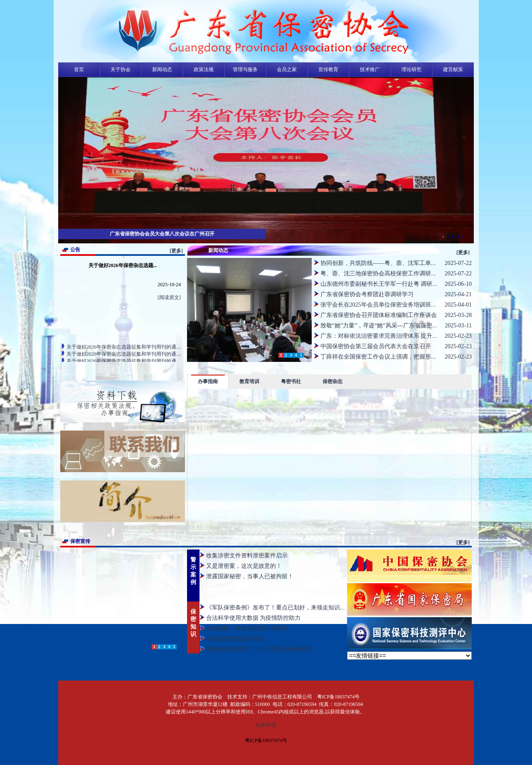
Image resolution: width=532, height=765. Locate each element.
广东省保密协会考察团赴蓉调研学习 (364, 294)
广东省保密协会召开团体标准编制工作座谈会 (375, 315)
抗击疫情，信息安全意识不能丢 (244, 628)
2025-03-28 (458, 315)
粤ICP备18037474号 (266, 740)
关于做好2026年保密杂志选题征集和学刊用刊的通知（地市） (131, 361)
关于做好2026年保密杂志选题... (123, 265)
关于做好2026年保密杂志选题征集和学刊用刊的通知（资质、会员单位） (143, 347)
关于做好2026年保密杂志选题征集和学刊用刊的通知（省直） (131, 354)
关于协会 (121, 69)
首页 (79, 69)
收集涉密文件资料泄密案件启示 (244, 556)
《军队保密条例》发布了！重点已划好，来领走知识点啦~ (277, 608)
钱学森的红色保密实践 (232, 639)
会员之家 (287, 69)
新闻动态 (162, 69)
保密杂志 (332, 381)
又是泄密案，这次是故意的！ (241, 566)
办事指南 (208, 381)
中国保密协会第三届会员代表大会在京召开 (372, 346)
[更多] (176, 251)
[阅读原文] (169, 297)
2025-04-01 (458, 305)
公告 (75, 250)
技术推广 (370, 69)
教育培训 (249, 381)
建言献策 (453, 69)
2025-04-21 (458, 294)
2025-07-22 (458, 263)
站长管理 (266, 725)
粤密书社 (291, 381)
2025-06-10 (458, 284)
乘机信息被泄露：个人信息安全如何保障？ (258, 649)
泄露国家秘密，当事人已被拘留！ (246, 576)
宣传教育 (328, 69)
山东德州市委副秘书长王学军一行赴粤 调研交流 (379, 284)
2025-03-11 (458, 326)
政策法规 (204, 69)
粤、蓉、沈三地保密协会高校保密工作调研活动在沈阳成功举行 (399, 274)
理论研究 (411, 69)
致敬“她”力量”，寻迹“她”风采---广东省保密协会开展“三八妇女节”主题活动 (413, 326)
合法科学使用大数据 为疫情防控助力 (250, 618)
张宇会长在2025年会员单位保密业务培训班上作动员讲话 (390, 305)
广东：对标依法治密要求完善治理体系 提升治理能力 (385, 336)
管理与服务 (245, 69)
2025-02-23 (458, 336)
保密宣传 (80, 541)
